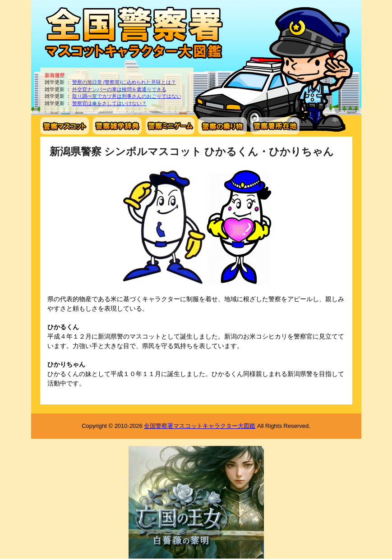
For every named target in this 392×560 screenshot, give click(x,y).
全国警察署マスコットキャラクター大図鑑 (200, 426)
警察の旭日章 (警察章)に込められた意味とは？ (124, 82)
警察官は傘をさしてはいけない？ (109, 103)
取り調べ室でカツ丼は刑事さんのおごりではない (127, 96)
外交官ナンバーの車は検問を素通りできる (119, 89)
